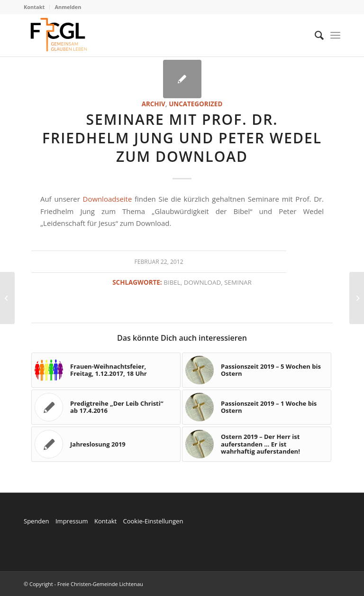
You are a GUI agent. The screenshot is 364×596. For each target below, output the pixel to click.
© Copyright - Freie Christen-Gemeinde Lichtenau (83, 584)
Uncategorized (196, 104)
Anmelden (68, 7)
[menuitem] (37, 7)
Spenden (36, 521)
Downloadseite (108, 199)
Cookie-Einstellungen (153, 521)
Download (202, 282)
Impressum (72, 521)
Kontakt (34, 7)
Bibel (172, 282)
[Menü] (335, 35)
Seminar (238, 282)
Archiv (154, 104)
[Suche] (314, 35)
